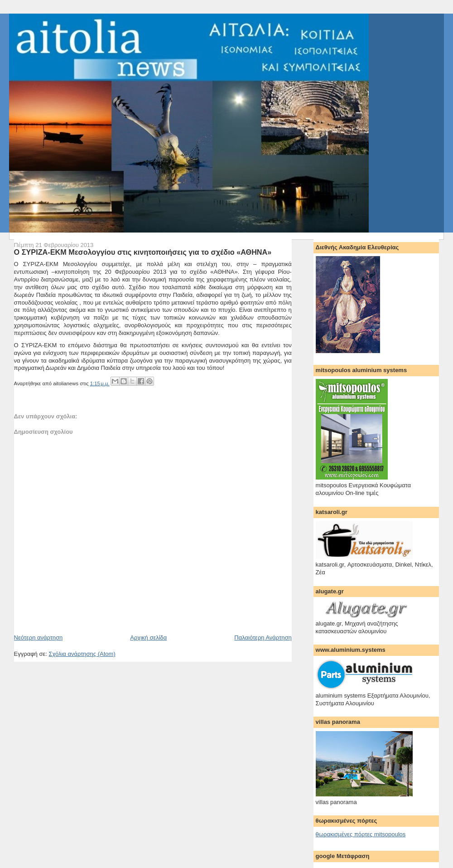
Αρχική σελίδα (148, 638)
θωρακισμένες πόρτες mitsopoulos (361, 834)
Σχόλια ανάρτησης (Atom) (82, 654)
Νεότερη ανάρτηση (39, 638)
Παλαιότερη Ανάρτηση (263, 638)
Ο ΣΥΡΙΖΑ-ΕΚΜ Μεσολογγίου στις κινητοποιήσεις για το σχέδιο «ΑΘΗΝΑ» (143, 252)
